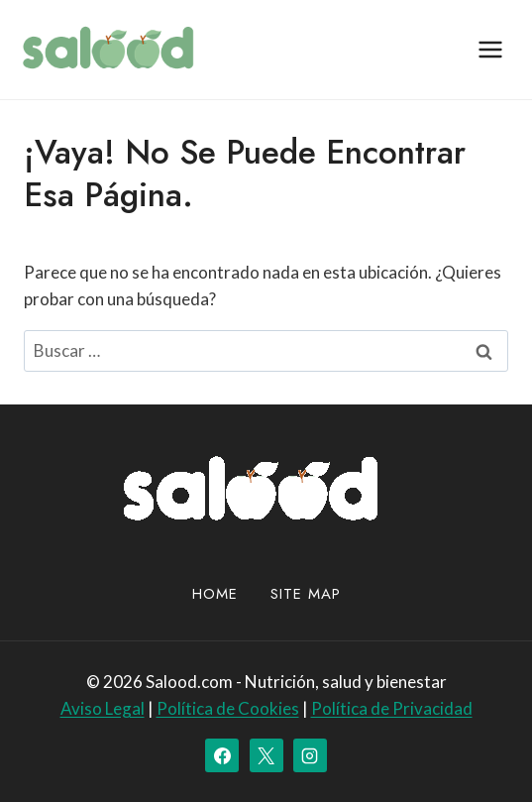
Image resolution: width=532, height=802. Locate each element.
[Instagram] (310, 755)
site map (306, 594)
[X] (266, 755)
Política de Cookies (228, 708)
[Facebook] (222, 755)
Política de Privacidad (392, 708)
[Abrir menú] (490, 49)
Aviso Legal (103, 708)
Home (215, 594)
